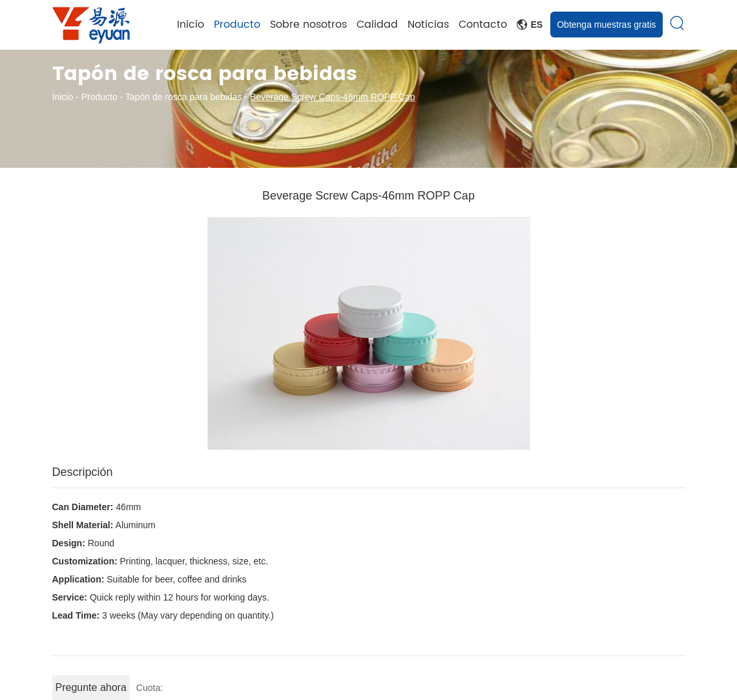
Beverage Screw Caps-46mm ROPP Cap (333, 97)
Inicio (191, 25)
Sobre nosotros (308, 25)
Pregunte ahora (91, 687)
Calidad (377, 25)
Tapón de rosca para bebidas (184, 97)
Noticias (428, 25)
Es (530, 25)
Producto (237, 25)
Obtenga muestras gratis (606, 25)
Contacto (483, 25)
